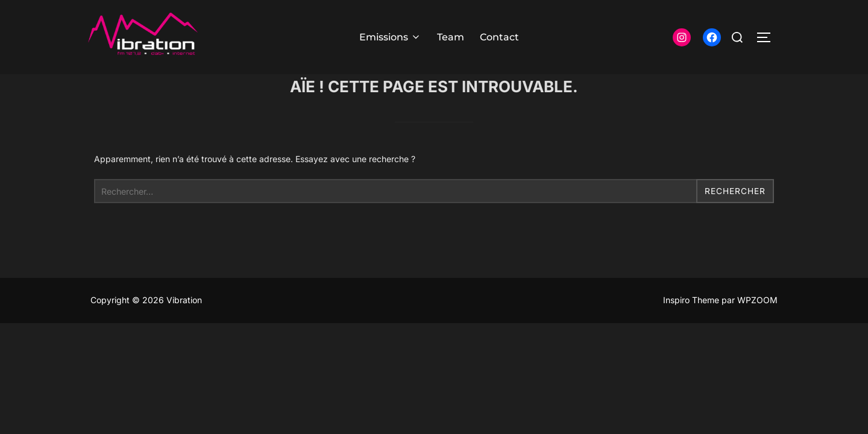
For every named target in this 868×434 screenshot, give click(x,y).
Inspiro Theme (691, 324)
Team (451, 37)
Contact (499, 37)
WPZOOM (757, 324)
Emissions (390, 37)
